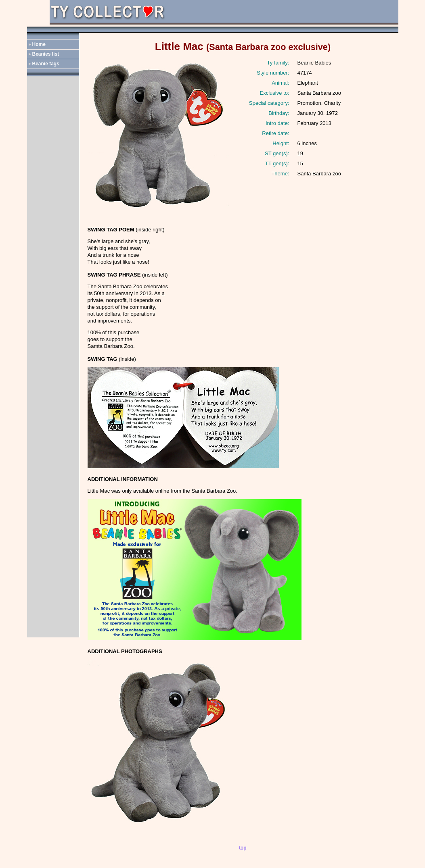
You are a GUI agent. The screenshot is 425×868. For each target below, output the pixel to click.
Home (39, 44)
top (243, 848)
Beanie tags (46, 64)
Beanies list (46, 54)
